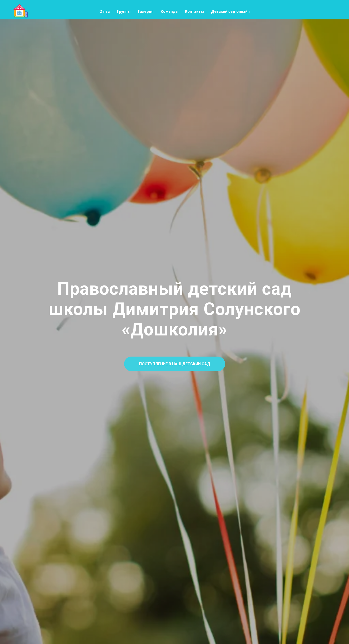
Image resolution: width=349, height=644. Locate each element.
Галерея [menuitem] (146, 12)
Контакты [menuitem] (194, 12)
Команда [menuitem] (169, 12)
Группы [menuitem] (124, 12)
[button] (175, 364)
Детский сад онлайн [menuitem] (230, 12)
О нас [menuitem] (105, 12)
